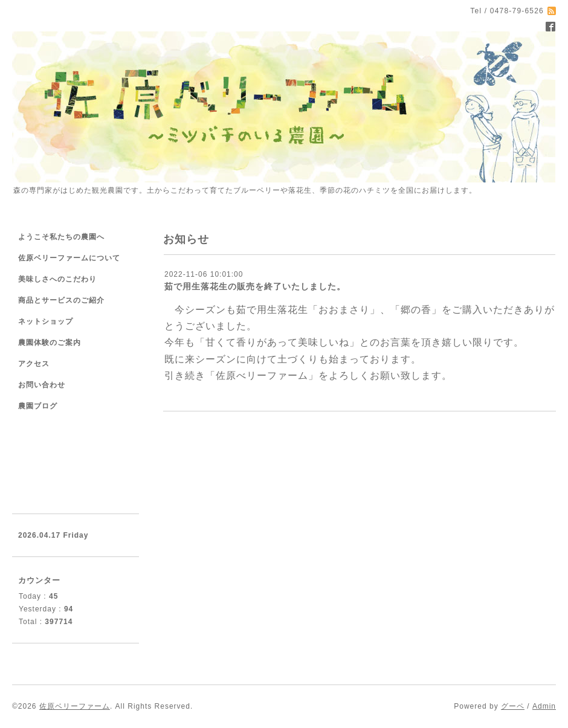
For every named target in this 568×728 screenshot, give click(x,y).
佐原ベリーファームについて (69, 258)
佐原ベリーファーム (75, 706)
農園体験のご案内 (50, 343)
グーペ (513, 706)
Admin (544, 706)
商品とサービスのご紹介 (61, 300)
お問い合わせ (42, 385)
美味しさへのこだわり (57, 279)
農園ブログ (38, 406)
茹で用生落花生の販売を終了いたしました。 (255, 286)
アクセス (34, 364)
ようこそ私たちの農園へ (61, 237)
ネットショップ (46, 321)
